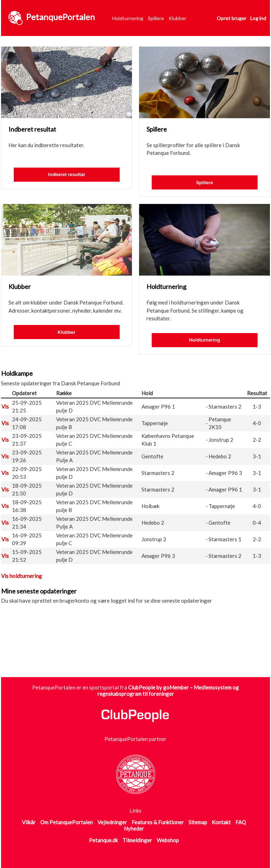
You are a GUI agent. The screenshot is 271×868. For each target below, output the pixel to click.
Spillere (156, 18)
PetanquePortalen (61, 17)
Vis (5, 406)
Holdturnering (128, 18)
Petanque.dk (103, 840)
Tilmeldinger (137, 840)
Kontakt (221, 822)
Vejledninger (112, 822)
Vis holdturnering (22, 576)
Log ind (258, 18)
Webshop (168, 840)
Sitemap (198, 822)
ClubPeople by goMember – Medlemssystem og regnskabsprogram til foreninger (168, 691)
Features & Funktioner (158, 822)
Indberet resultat (66, 174)
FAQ (241, 822)
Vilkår (29, 822)
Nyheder (134, 828)
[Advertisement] (130, 650)
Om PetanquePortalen (67, 822)
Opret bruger (231, 18)
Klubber (177, 18)
